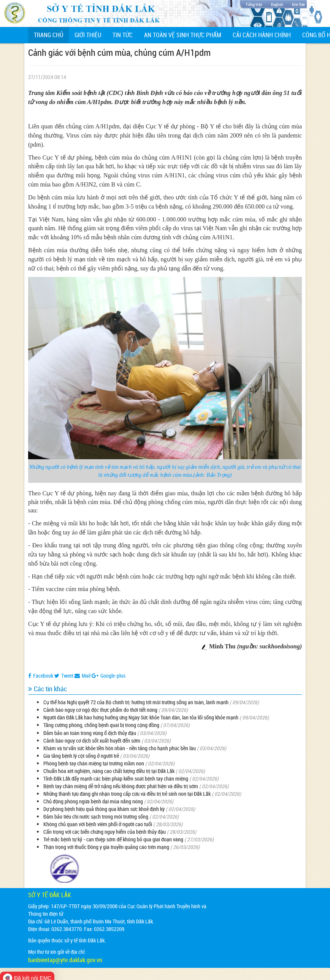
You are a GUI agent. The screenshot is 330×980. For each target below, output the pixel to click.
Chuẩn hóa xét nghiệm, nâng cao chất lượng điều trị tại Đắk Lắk (109, 771)
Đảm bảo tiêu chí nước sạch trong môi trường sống (96, 816)
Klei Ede (298, 4)
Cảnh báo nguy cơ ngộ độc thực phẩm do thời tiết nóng (100, 710)
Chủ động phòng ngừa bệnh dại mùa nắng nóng (93, 801)
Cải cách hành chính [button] (262, 35)
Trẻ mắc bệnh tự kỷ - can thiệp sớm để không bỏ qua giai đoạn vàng (113, 839)
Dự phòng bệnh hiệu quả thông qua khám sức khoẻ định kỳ (104, 809)
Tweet (64, 676)
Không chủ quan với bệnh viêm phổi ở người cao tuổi (98, 824)
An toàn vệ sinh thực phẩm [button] (183, 35)
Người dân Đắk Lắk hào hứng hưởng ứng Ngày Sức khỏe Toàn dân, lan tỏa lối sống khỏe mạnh (141, 717)
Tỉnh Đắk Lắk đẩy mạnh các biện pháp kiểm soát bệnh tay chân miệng (116, 778)
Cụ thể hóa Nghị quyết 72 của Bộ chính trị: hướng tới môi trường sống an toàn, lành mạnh (136, 702)
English (277, 4)
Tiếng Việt (254, 4)
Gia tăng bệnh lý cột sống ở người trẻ (81, 756)
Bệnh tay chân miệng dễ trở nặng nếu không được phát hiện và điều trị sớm (121, 786)
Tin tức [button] (123, 35)
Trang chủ (51, 35)
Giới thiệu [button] (88, 35)
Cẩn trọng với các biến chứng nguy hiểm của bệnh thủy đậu (105, 832)
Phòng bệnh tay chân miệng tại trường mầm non (94, 763)
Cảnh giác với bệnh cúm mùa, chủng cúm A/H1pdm (119, 52)
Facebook (41, 676)
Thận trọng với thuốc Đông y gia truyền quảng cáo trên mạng (106, 847)
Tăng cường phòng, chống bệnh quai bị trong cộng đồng (101, 725)
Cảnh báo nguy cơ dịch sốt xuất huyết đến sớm (92, 741)
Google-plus (109, 676)
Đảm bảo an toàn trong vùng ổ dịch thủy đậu (90, 733)
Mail (82, 676)
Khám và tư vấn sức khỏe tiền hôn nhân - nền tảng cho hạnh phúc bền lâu (120, 748)
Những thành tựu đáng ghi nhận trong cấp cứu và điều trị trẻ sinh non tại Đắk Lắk (127, 794)
